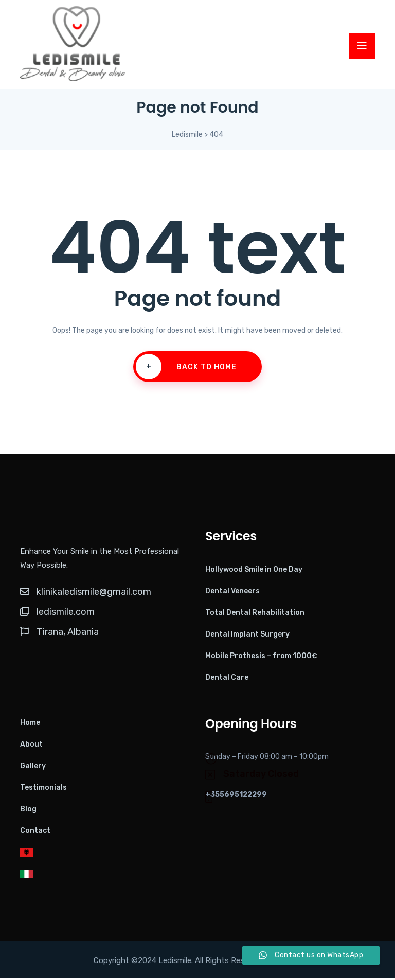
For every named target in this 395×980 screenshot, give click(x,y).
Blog (28, 811)
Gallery (33, 768)
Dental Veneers (232, 593)
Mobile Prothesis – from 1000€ (261, 658)
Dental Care (227, 679)
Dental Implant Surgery (247, 636)
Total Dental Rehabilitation (255, 615)
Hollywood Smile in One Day (254, 571)
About (31, 746)
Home (30, 725)
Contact (35, 833)
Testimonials (43, 790)
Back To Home (186, 369)
